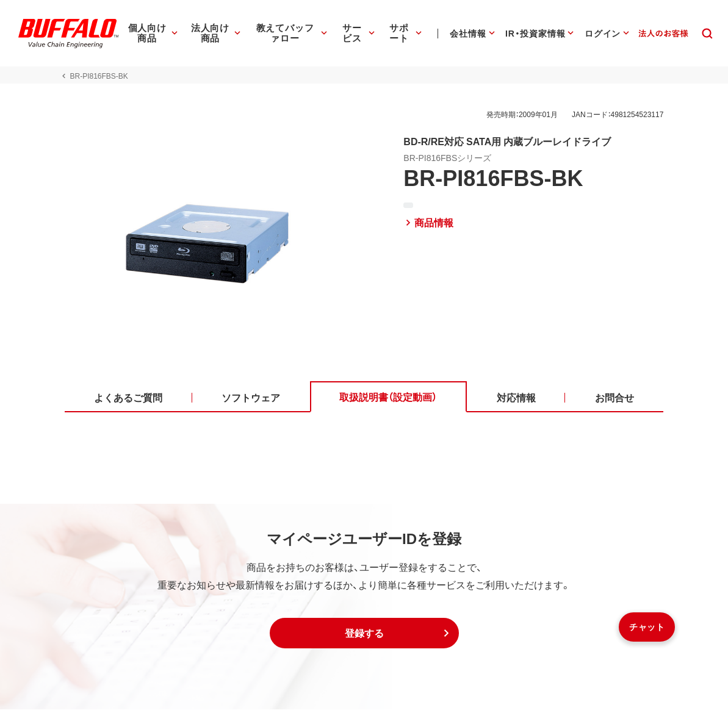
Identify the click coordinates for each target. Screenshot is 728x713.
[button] (364, 637)
